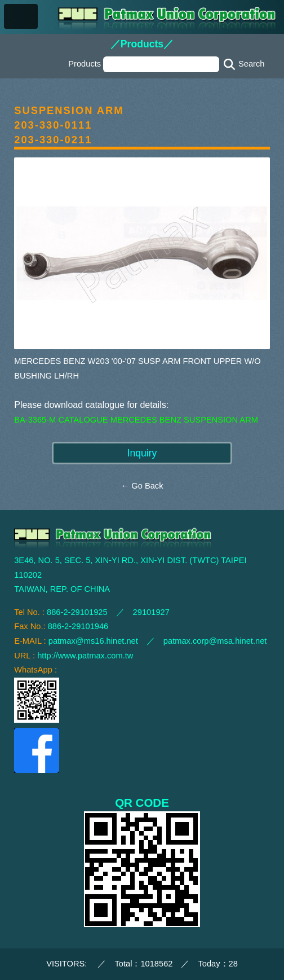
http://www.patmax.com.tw (85, 656)
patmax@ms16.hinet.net (93, 641)
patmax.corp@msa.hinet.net (215, 641)
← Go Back (142, 486)
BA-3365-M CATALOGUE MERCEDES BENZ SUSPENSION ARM (136, 420)
